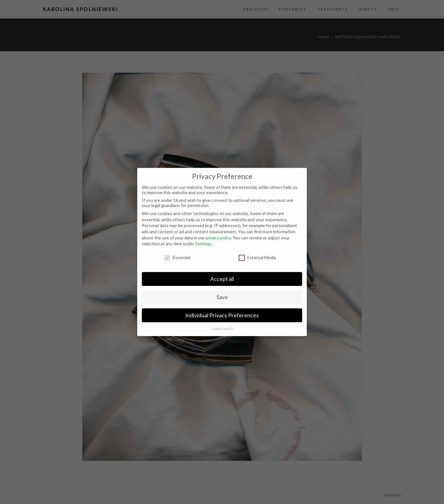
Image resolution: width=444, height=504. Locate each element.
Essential (177, 257)
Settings (203, 244)
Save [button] (222, 297)
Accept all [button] (222, 279)
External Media (257, 257)
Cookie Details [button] (222, 329)
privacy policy (218, 238)
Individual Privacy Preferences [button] (222, 315)
